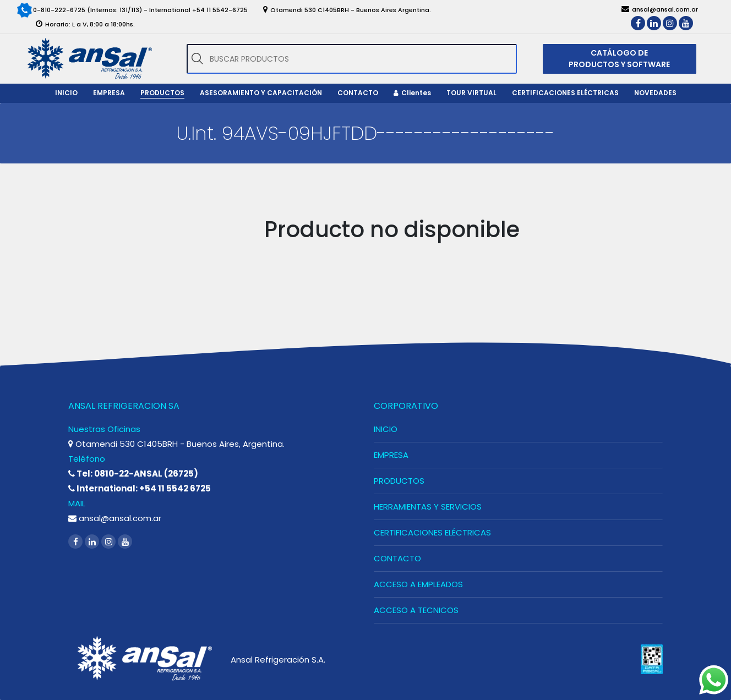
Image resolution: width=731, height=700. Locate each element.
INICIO (386, 429)
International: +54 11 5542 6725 (140, 488)
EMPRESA (391, 455)
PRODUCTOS (399, 481)
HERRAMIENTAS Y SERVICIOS (428, 507)
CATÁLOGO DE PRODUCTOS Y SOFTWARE (619, 59)
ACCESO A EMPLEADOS (418, 584)
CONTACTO (397, 558)
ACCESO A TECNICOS (416, 610)
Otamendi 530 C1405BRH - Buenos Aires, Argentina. (176, 444)
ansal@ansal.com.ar (115, 518)
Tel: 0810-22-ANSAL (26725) (133, 474)
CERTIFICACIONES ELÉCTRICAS (432, 532)
